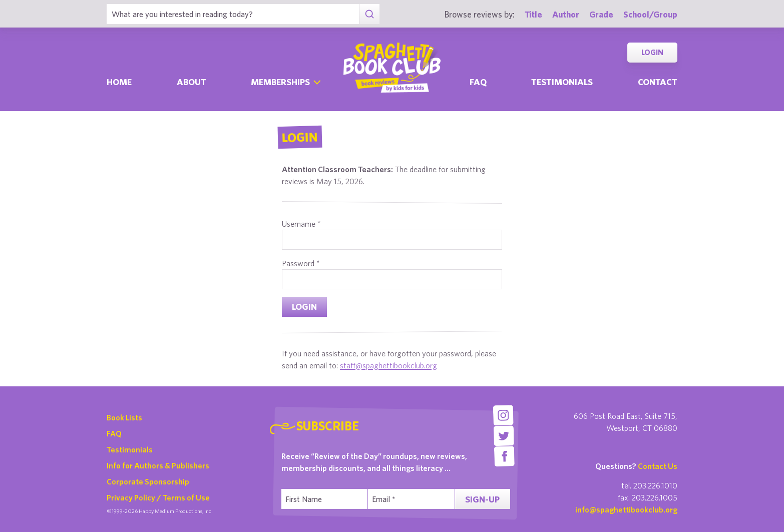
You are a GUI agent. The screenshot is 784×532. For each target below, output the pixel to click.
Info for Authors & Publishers (158, 465)
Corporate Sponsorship (148, 481)
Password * (301, 263)
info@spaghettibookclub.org (626, 509)
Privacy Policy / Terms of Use (158, 497)
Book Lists (124, 417)
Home (119, 82)
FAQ (114, 433)
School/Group (650, 14)
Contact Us (658, 466)
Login (652, 52)
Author (566, 14)
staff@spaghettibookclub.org (388, 365)
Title (533, 14)
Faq (478, 82)
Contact (658, 82)
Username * (301, 224)
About (191, 82)
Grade (601, 14)
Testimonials (562, 82)
